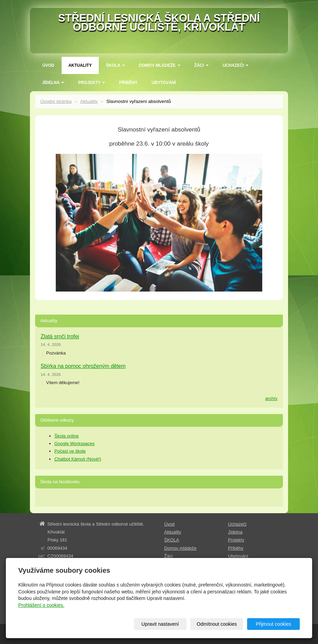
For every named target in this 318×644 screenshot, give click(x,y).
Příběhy (128, 83)
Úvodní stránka (56, 101)
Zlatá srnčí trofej (60, 336)
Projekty (92, 83)
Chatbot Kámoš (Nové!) (78, 459)
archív (271, 398)
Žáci (202, 65)
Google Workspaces (75, 444)
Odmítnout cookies (217, 624)
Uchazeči (236, 65)
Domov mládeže (160, 65)
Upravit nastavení (160, 624)
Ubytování (163, 83)
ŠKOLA (115, 65)
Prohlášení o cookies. (41, 605)
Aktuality (80, 65)
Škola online (67, 436)
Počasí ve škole (70, 451)
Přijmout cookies (273, 624)
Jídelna (53, 83)
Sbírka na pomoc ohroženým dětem (83, 366)
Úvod (48, 65)
